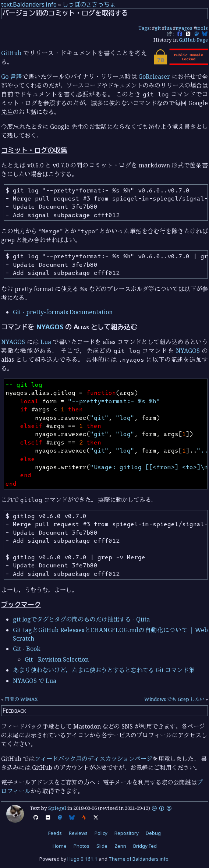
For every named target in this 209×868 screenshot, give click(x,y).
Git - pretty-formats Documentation (63, 312)
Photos (82, 846)
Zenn (120, 846)
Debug (153, 833)
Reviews (78, 833)
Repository (127, 833)
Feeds (55, 833)
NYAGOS (50, 327)
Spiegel (57, 808)
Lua (46, 342)
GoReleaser (154, 77)
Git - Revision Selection (57, 659)
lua (168, 28)
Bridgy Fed (145, 846)
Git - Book (27, 649)
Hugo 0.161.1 (82, 859)
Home (60, 846)
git (158, 28)
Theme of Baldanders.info (139, 859)
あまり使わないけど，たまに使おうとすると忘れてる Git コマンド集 (104, 670)
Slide (102, 846)
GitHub (11, 53)
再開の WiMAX (21, 699)
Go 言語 (12, 77)
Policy (101, 833)
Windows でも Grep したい (174, 699)
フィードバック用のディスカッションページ (93, 759)
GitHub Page (193, 40)
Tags (144, 28)
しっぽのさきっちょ (89, 4)
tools (202, 28)
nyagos (184, 28)
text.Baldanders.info (29, 4)
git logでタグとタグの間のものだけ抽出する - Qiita (81, 619)
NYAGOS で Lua (35, 681)
